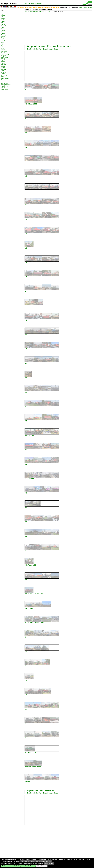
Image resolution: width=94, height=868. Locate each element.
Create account (88, 7)
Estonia (3, 29)
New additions (5, 83)
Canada (3, 21)
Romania (3, 65)
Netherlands (4, 57)
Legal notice (38, 3)
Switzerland (4, 75)
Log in (81, 7)
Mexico (3, 53)
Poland (3, 62)
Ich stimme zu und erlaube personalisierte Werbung (19, 866)
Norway (3, 59)
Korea (2, 47)
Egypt (2, 27)
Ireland (3, 41)
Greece (3, 36)
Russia (3, 66)
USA (2, 80)
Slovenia (3, 69)
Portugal (3, 63)
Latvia (2, 48)
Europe (3, 30)
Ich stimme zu (42, 866)
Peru (2, 60)
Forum (26, 3)
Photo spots (4, 86)
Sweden (3, 74)
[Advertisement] (59, 28)
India (2, 39)
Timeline (3, 88)
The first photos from (42, 49)
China (2, 23)
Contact (32, 3)
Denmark (3, 26)
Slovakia (3, 68)
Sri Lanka (3, 72)
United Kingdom (5, 78)
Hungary (3, 38)
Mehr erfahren (49, 864)
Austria (3, 15)
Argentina (3, 14)
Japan (3, 45)
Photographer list (6, 85)
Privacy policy (4, 89)
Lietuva (3, 50)
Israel (2, 42)
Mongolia (3, 56)
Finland (3, 32)
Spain (2, 71)
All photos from (50, 46)
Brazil (2, 20)
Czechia (3, 24)
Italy (2, 44)
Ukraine (3, 77)
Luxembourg (4, 51)
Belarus (3, 17)
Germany (49, 11)
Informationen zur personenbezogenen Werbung (36, 861)
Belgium (3, 18)
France (3, 33)
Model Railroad (5, 54)
